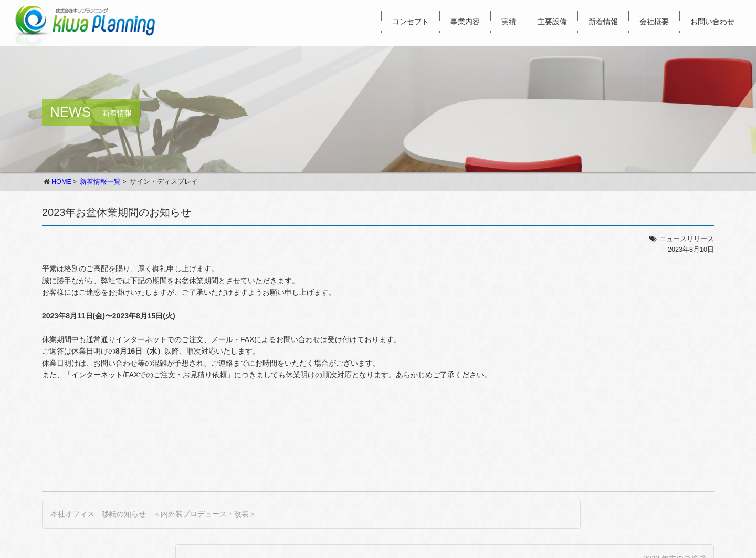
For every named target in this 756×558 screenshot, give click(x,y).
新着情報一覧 (100, 182)
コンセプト (411, 22)
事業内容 (465, 22)
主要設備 (552, 22)
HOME (61, 182)
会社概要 (654, 22)
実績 (509, 22)
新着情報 (603, 22)
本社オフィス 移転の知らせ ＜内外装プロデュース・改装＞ (153, 514)
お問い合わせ (712, 22)
